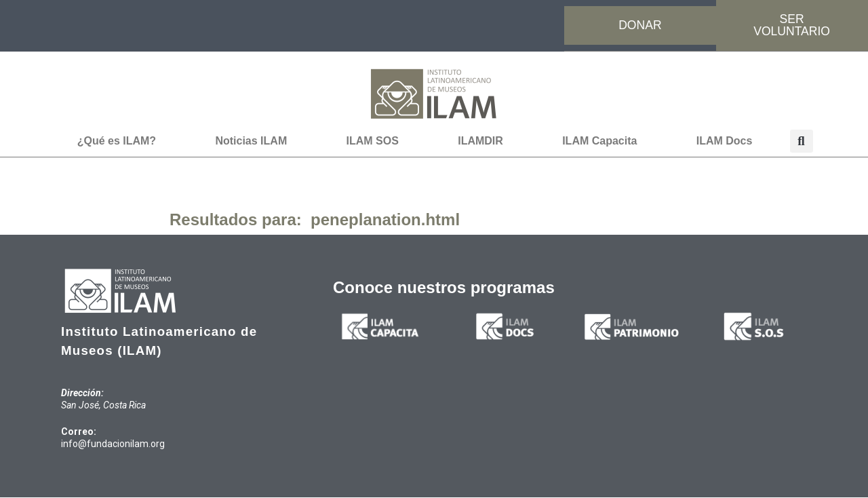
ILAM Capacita (599, 141)
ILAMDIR (480, 141)
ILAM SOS (373, 141)
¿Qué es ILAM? (117, 141)
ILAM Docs (725, 141)
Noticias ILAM (251, 141)
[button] (802, 142)
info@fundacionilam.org (113, 444)
